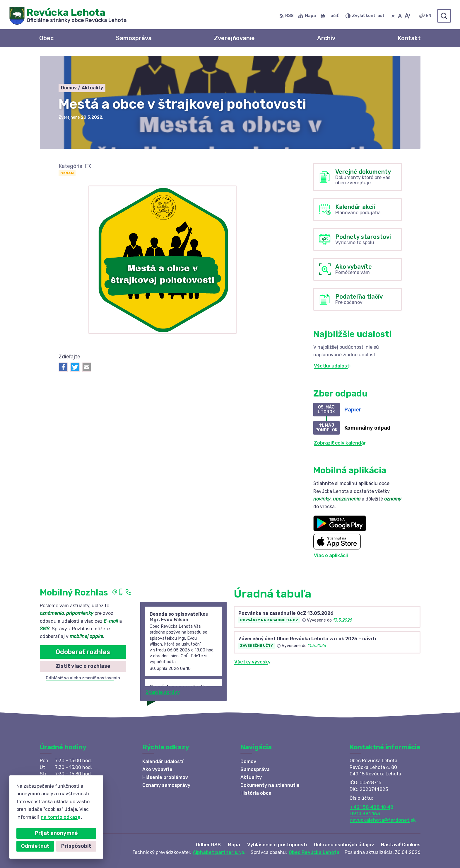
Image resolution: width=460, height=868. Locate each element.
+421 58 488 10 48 (372, 807)
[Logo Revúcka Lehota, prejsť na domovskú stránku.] (68, 16)
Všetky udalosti (332, 366)
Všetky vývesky (252, 662)
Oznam (67, 173)
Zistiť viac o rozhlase (83, 666)
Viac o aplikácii (331, 555)
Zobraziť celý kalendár (340, 443)
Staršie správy (163, 692)
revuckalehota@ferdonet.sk (383, 820)
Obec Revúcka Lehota (314, 852)
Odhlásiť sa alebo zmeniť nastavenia (83, 678)
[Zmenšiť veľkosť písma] (394, 16)
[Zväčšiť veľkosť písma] (407, 16)
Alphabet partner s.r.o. (219, 852)
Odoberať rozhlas (83, 652)
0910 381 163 (365, 814)
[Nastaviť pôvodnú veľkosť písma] (400, 16)
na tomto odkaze (36, 817)
